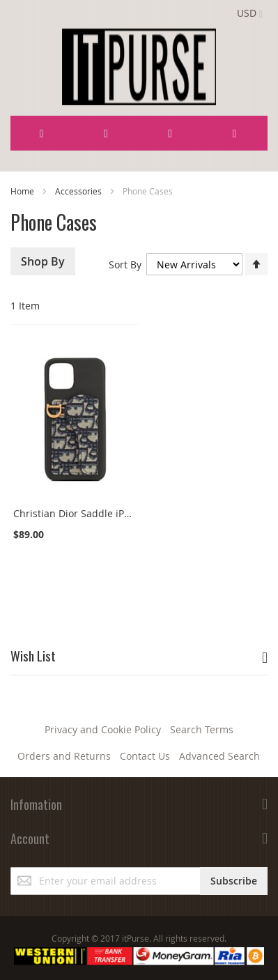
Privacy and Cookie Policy (103, 729)
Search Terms (202, 729)
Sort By (125, 265)
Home (23, 191)
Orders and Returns (64, 756)
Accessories (79, 191)
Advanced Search (219, 756)
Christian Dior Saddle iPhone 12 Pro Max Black (121, 513)
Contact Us (145, 756)
